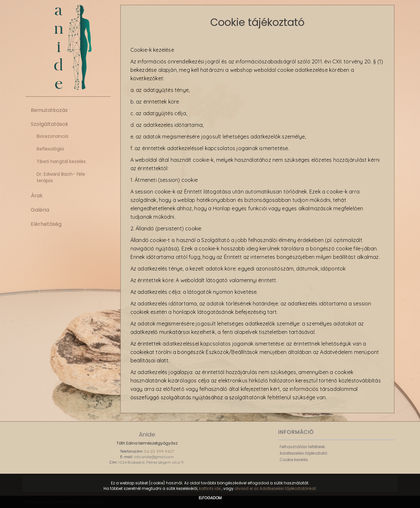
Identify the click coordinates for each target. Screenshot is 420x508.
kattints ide (210, 488)
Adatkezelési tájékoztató (303, 453)
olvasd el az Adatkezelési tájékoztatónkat (275, 488)
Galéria (40, 210)
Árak (37, 196)
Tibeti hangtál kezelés (61, 161)
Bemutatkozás (49, 110)
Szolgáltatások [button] (50, 124)
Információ (296, 432)
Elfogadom (210, 498)
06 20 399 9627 (159, 451)
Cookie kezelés (294, 460)
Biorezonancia (52, 136)
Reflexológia (50, 149)
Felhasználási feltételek (302, 447)
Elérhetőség (46, 224)
